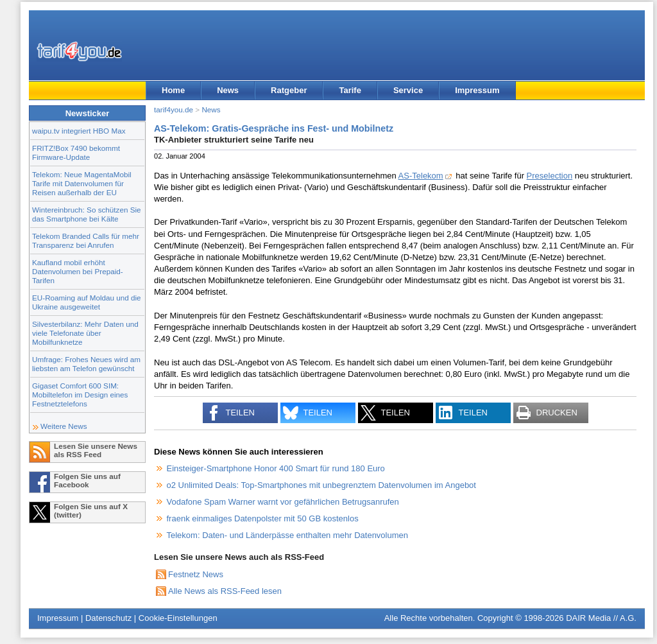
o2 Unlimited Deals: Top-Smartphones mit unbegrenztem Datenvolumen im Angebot (321, 485)
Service (408, 90)
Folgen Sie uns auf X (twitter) (91, 510)
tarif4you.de (174, 109)
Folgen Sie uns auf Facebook (87, 480)
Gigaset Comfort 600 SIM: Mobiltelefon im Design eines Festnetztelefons (80, 395)
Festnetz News (196, 574)
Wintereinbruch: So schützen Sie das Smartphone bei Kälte (87, 214)
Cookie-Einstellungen (178, 618)
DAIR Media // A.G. (601, 618)
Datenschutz (108, 618)
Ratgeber (289, 90)
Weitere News (64, 426)
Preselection (550, 176)
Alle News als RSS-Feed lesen (225, 591)
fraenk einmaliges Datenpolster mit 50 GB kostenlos (263, 518)
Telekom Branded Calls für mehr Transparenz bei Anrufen (86, 240)
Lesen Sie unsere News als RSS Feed (96, 450)
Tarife (350, 90)
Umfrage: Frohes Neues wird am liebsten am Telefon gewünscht (86, 364)
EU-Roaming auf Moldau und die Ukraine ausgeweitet (87, 302)
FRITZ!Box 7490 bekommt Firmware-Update (76, 152)
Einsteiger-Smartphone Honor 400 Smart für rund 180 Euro (276, 468)
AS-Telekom (421, 176)
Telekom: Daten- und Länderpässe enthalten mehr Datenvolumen (288, 535)
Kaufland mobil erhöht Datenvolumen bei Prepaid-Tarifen (78, 271)
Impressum (477, 90)
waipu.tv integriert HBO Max (79, 131)
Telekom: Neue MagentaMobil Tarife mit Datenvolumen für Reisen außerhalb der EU (82, 183)
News (228, 90)
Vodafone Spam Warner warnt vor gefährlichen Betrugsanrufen (283, 502)
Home (173, 90)
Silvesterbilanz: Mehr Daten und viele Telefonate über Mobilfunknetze (85, 333)
